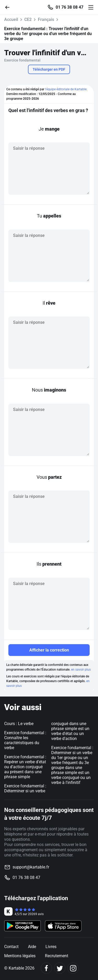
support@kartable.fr (31, 867)
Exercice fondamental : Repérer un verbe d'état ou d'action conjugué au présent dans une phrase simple (25, 767)
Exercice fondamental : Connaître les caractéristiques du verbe (25, 740)
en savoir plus (81, 670)
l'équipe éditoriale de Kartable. (66, 89)
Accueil (11, 20)
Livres (51, 947)
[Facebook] (46, 968)
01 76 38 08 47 (70, 7)
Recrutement (57, 956)
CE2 (28, 20)
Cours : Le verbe (19, 724)
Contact (11, 947)
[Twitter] (60, 968)
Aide (32, 947)
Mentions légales (20, 956)
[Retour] (9, 7)
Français (46, 20)
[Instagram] (73, 968)
